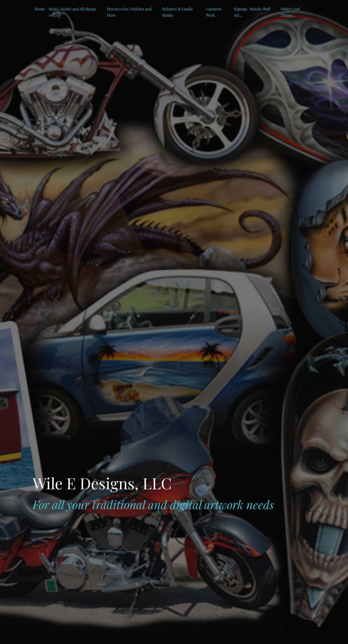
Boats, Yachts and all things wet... (72, 12)
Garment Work (214, 12)
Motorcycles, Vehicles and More (129, 12)
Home (40, 9)
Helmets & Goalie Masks (178, 12)
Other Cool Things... (290, 12)
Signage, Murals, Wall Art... (252, 12)
